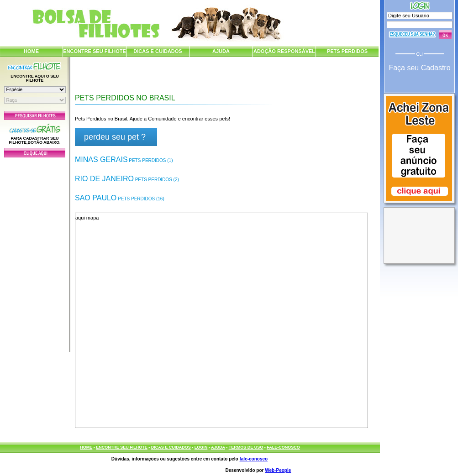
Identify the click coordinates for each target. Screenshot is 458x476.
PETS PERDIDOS (347, 51)
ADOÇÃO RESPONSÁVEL (284, 51)
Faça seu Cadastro (419, 68)
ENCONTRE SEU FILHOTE (95, 51)
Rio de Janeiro (127, 179)
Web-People (278, 470)
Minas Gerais (124, 160)
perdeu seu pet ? (115, 137)
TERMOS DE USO (246, 447)
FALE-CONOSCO (283, 447)
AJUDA (221, 51)
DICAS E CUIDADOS (158, 51)
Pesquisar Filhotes (35, 115)
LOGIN (201, 447)
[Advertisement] (35, 252)
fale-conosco (253, 459)
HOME (31, 51)
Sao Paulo (120, 198)
